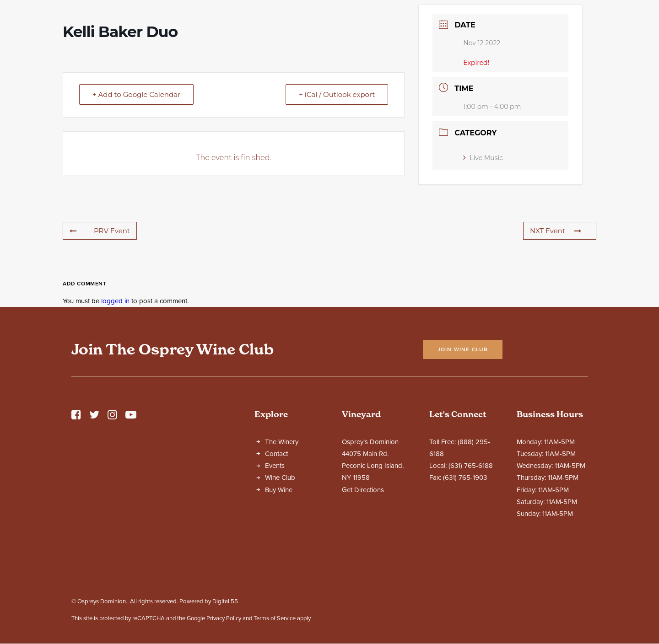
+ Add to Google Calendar (136, 175)
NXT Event (556, 311)
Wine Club (280, 558)
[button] (76, 498)
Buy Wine (279, 570)
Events (275, 546)
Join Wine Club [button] (463, 430)
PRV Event (100, 311)
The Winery (282, 522)
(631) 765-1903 (465, 558)
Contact (276, 534)
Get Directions (363, 570)
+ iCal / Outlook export (337, 175)
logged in (115, 381)
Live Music (483, 238)
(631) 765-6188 (471, 546)
